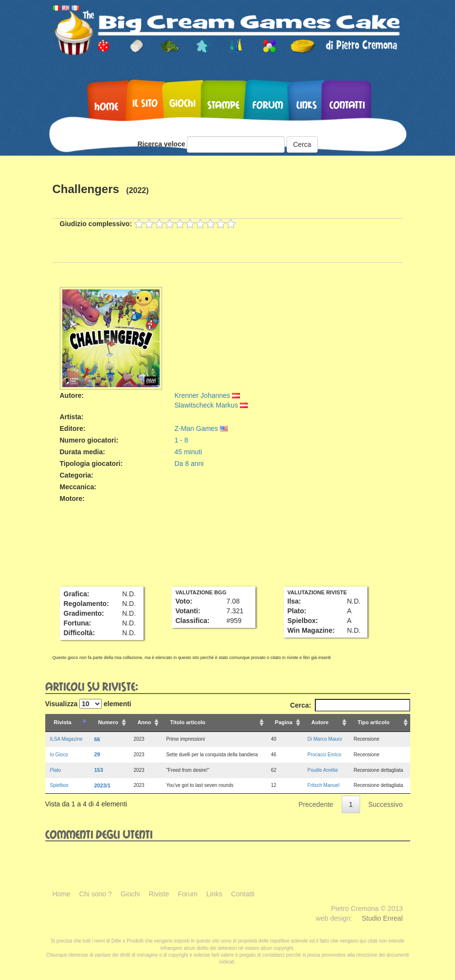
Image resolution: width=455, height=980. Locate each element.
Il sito (145, 103)
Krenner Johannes (207, 395)
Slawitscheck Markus (211, 405)
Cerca (302, 144)
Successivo (386, 804)
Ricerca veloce (161, 144)
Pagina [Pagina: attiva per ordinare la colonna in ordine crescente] (284, 722)
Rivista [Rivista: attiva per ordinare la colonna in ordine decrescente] (63, 722)
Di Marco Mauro (325, 739)
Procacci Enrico (324, 755)
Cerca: (350, 705)
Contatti (347, 105)
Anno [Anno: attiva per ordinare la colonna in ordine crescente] (144, 722)
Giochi (182, 103)
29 (97, 754)
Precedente (316, 804)
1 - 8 (181, 440)
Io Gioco (59, 755)
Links (307, 105)
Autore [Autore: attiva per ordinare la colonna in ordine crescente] (320, 722)
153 (98, 770)
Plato (56, 770)
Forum (268, 105)
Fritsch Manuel (324, 785)
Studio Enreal (382, 918)
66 (97, 739)
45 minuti (188, 452)
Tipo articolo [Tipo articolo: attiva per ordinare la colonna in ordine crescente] (374, 722)
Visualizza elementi (88, 704)
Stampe (223, 105)
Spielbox (59, 785)
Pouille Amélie (323, 770)
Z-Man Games (201, 428)
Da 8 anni (189, 463)
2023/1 (102, 785)
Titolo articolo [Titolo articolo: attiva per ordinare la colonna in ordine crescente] (188, 722)
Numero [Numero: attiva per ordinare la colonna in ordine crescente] (108, 722)
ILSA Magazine (66, 739)
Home (106, 106)
